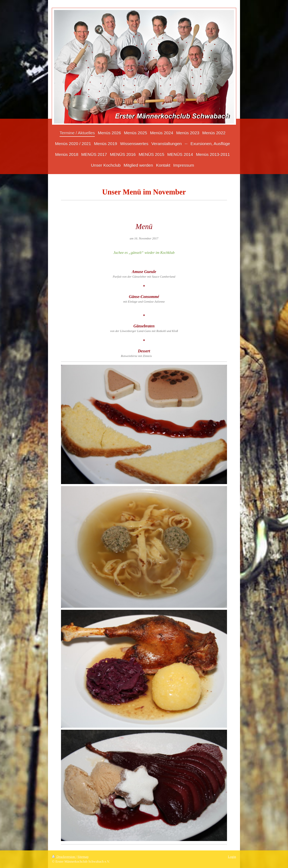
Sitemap (83, 857)
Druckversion (64, 857)
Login (232, 857)
